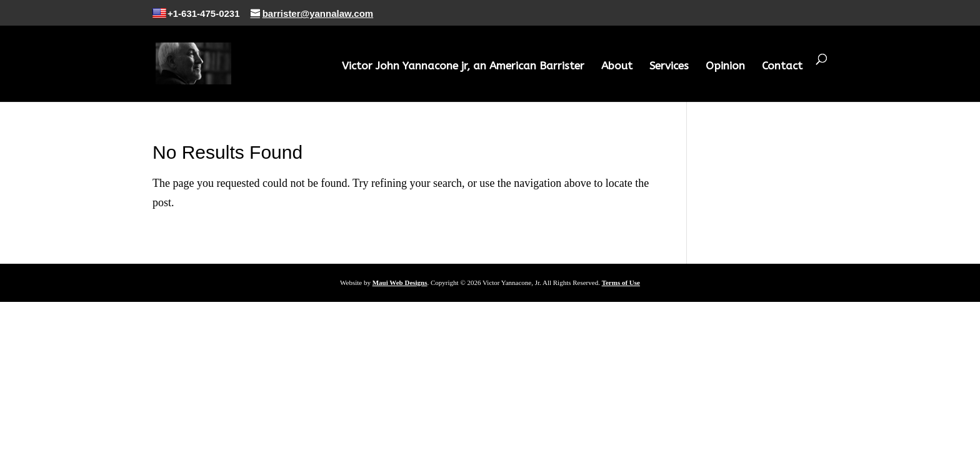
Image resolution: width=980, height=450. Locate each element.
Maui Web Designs (400, 282)
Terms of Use (621, 282)
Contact (782, 67)
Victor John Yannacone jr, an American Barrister (463, 67)
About (617, 67)
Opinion (725, 67)
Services (669, 67)
